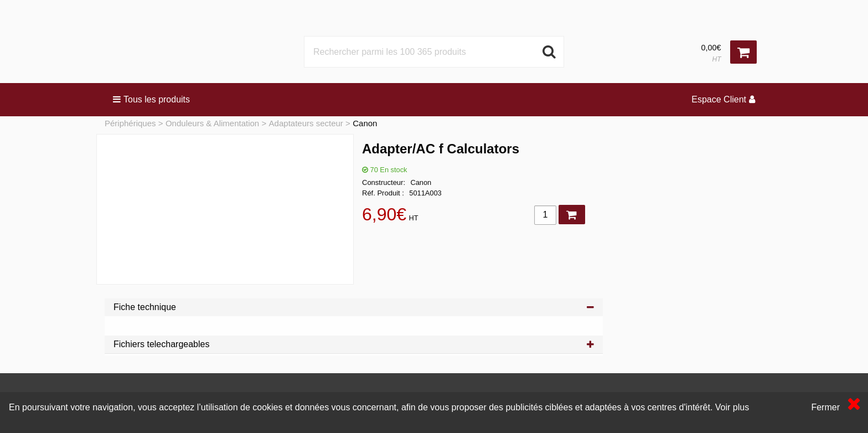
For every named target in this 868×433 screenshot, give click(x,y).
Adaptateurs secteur (306, 123)
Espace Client (723, 99)
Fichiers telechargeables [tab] (354, 344)
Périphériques (130, 123)
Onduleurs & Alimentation (212, 123)
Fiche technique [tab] (354, 307)
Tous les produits (151, 99)
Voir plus (732, 407)
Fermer (825, 407)
